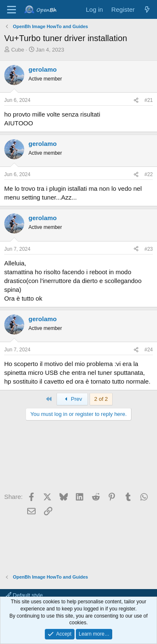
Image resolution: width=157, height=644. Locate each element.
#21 (149, 100)
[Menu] (12, 10)
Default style (24, 595)
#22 (149, 174)
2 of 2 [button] (101, 399)
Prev (72, 399)
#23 (149, 249)
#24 (149, 350)
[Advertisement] (78, 459)
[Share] (136, 100)
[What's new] (147, 9)
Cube (18, 50)
